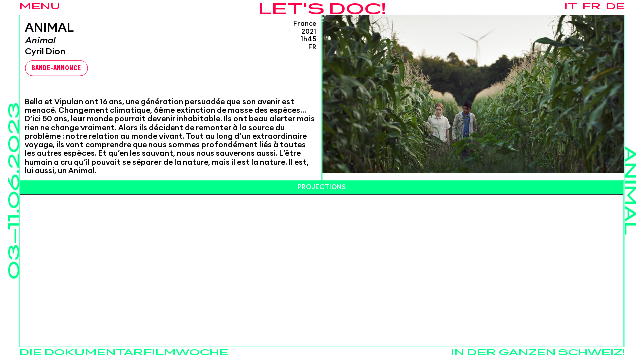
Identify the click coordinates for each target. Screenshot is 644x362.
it (571, 7)
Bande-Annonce (56, 69)
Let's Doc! (322, 10)
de (615, 7)
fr (591, 7)
